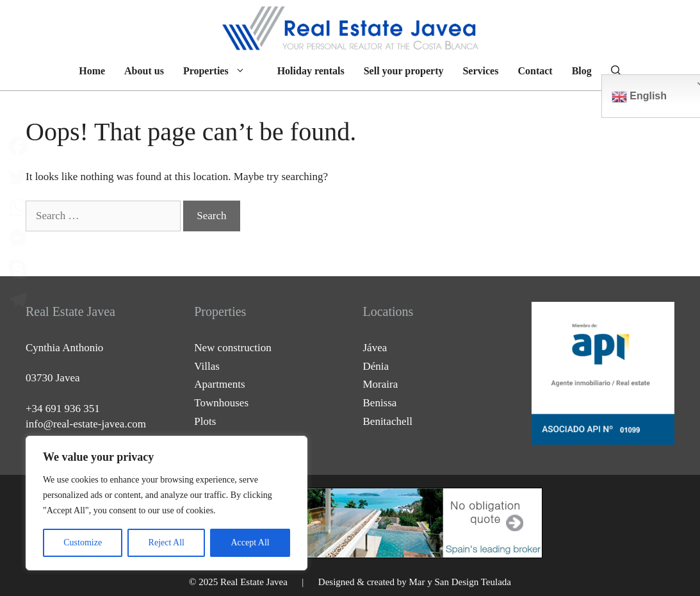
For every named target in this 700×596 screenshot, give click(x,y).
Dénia (376, 366)
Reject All (167, 542)
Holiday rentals (311, 71)
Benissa (380, 403)
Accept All (250, 542)
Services (480, 71)
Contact (535, 71)
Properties (221, 71)
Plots (205, 421)
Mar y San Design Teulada (460, 582)
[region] (167, 503)
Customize (83, 542)
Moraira (381, 384)
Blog (582, 71)
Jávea (375, 348)
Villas (207, 366)
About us (144, 71)
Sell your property (404, 71)
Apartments (219, 384)
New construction (232, 348)
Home (92, 71)
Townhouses (221, 403)
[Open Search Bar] (616, 71)
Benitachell (388, 421)
